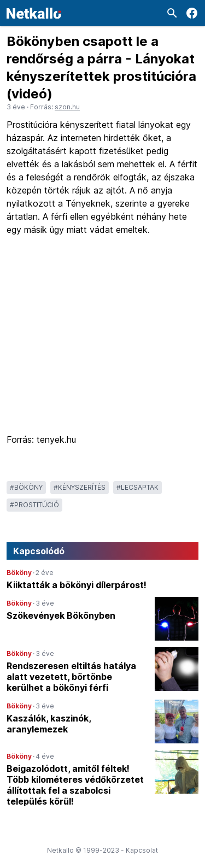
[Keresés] (172, 13)
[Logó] (34, 13)
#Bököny (26, 487)
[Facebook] (192, 13)
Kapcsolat (142, 850)
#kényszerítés (80, 487)
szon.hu (67, 107)
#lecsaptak (137, 487)
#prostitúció (34, 505)
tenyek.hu (55, 439)
